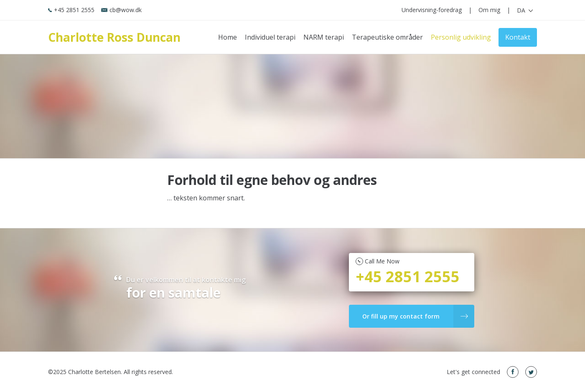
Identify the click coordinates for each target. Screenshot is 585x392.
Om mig (489, 10)
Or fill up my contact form (415, 316)
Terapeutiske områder (387, 37)
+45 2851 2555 (71, 10)
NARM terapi (324, 37)
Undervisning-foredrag (432, 10)
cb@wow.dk (121, 10)
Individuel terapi (270, 37)
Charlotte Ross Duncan (114, 37)
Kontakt (518, 37)
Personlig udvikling (461, 37)
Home (228, 37)
